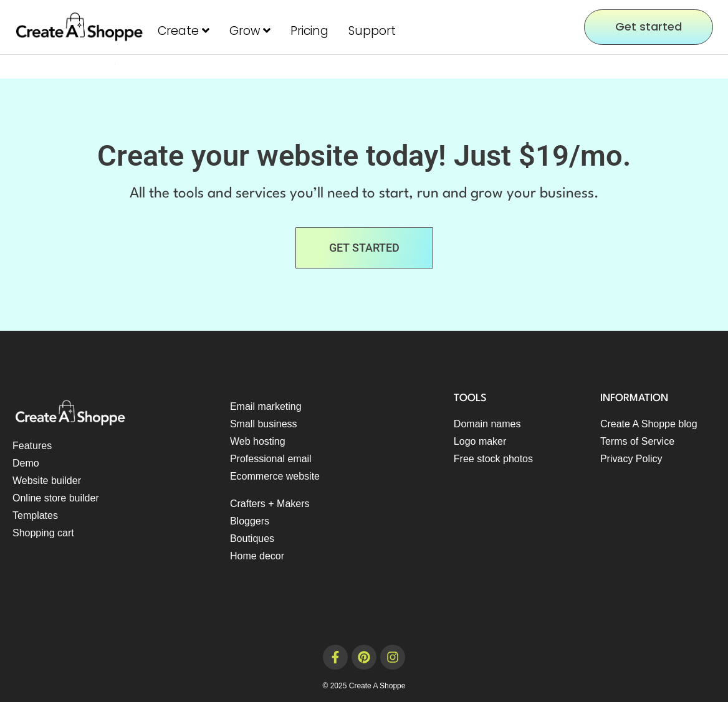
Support (372, 31)
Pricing (309, 31)
